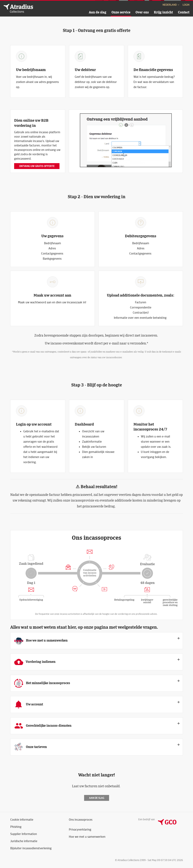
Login (186, 5)
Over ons (142, 12)
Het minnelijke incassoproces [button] (42, 683)
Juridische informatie (24, 841)
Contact (184, 12)
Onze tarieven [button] (30, 747)
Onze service (121, 12)
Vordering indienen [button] (35, 662)
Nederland (171, 5)
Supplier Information (24, 834)
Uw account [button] (29, 704)
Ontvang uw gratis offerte (37, 166)
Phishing (16, 827)
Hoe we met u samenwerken (87, 837)
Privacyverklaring (80, 830)
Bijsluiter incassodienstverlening (31, 848)
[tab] (97, 641)
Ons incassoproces (81, 820)
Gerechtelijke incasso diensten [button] (43, 726)
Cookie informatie (22, 820)
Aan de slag (98, 12)
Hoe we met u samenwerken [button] (41, 641)
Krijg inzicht (163, 12)
